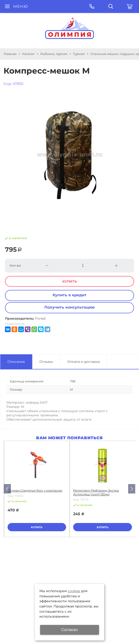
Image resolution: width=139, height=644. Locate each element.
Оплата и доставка (83, 362)
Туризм (79, 54)
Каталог (28, 54)
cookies (74, 591)
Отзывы (46, 362)
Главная (10, 54)
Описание (16, 362)
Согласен (70, 630)
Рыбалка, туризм (54, 54)
